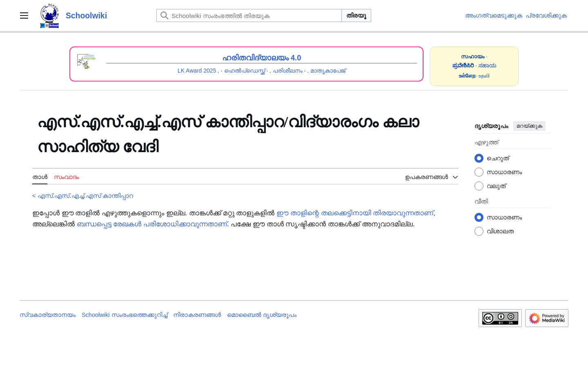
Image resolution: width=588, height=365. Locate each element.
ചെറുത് (498, 158)
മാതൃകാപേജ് (328, 71)
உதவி (484, 76)
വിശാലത (500, 231)
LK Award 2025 (197, 71)
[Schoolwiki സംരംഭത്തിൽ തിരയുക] (249, 15)
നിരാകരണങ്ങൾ (197, 315)
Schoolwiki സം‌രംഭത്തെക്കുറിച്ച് (125, 315)
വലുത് (496, 186)
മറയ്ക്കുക (529, 126)
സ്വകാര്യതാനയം (48, 315)
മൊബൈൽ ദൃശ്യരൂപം (262, 315)
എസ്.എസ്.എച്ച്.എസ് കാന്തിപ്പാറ (85, 196)
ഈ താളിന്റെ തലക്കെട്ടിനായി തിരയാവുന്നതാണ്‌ (355, 213)
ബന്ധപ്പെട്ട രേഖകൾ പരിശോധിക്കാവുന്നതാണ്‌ (152, 224)
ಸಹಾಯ (488, 65)
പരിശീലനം (288, 71)
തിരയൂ (356, 15)
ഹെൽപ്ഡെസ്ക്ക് (245, 71)
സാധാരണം (504, 172)
